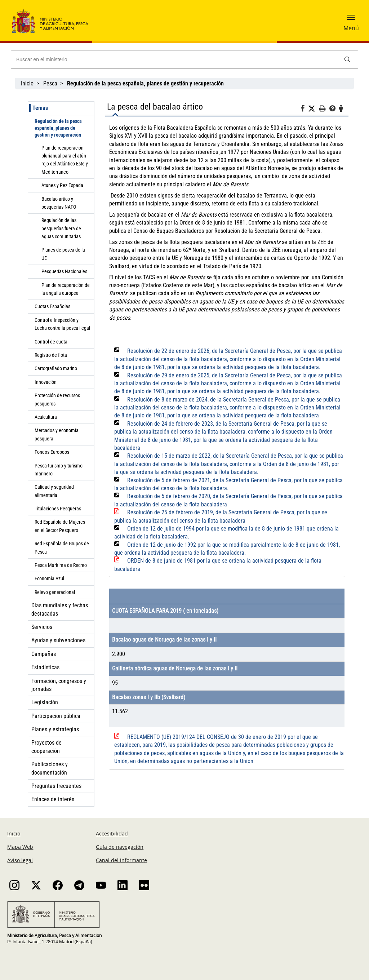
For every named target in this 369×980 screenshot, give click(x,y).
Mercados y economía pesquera (57, 434)
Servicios (42, 627)
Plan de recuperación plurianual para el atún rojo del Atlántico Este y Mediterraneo (65, 160)
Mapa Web (20, 847)
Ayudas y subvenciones (58, 640)
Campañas (44, 654)
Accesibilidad (112, 833)
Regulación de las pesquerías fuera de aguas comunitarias (61, 228)
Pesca (50, 83)
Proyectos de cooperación (46, 747)
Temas (40, 108)
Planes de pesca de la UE (63, 254)
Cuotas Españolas (52, 306)
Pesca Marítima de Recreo (61, 565)
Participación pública (56, 716)
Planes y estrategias (55, 729)
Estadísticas (45, 667)
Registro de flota (51, 355)
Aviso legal (20, 860)
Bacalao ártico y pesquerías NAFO (59, 203)
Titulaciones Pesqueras (58, 509)
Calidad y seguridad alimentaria (54, 491)
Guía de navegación (120, 847)
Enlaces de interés (53, 799)
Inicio (27, 83)
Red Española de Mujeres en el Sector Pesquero (60, 526)
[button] (351, 20)
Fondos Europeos (52, 452)
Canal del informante (121, 860)
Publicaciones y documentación (50, 768)
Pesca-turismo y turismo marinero (59, 470)
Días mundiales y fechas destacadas (60, 609)
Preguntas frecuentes (56, 786)
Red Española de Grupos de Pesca (62, 547)
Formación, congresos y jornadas (59, 685)
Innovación (46, 382)
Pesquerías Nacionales (64, 271)
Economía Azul (49, 578)
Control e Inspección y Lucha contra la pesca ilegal (62, 324)
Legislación (45, 702)
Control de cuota (51, 342)
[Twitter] (314, 109)
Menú (351, 28)
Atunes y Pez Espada (62, 185)
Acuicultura (46, 417)
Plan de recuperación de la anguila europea (66, 289)
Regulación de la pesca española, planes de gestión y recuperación (58, 128)
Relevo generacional (55, 592)
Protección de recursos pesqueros (57, 399)
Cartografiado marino (56, 368)
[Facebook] (304, 110)
